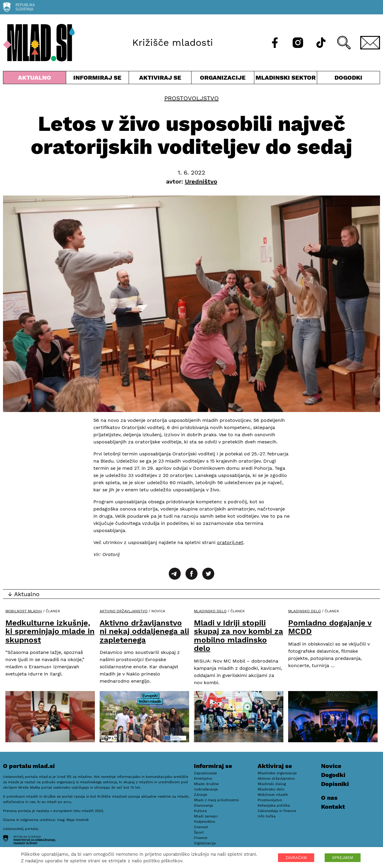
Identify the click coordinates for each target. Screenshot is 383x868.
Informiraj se (97, 79)
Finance (201, 838)
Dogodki (348, 78)
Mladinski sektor (286, 79)
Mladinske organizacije (277, 773)
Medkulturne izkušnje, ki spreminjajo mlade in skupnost (50, 631)
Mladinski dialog (272, 784)
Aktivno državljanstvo (124, 611)
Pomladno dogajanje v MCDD (330, 627)
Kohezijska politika (274, 805)
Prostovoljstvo (191, 98)
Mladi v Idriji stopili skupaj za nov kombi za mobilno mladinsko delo (238, 636)
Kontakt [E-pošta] (333, 807)
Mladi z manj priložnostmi (216, 800)
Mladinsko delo (210, 611)
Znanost (201, 827)
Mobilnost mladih (24, 611)
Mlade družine (206, 784)
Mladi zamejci (206, 816)
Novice (331, 766)
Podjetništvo (205, 822)
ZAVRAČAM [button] (296, 858)
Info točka (267, 816)
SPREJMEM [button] (343, 858)
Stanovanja (203, 805)
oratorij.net (230, 542)
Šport (199, 832)
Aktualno (35, 79)
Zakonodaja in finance (277, 811)
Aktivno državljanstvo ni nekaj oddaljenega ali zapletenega (144, 631)
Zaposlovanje (205, 773)
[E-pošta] (370, 43)
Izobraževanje (206, 789)
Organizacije (223, 79)
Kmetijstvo (203, 778)
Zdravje (200, 795)
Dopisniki (335, 784)
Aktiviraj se (160, 79)
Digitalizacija (205, 843)
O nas (329, 798)
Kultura (200, 811)
